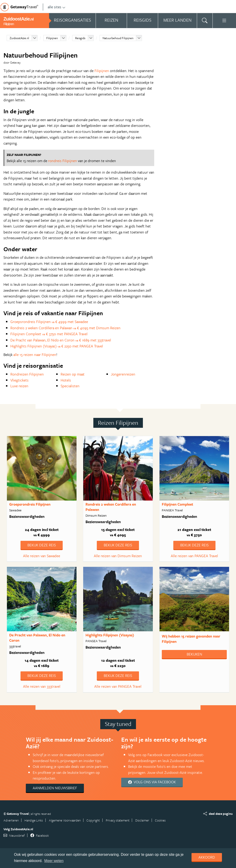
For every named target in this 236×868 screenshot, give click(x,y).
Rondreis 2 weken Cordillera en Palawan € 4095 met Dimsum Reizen (65, 328)
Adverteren (11, 820)
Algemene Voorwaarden (65, 820)
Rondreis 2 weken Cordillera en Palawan (111, 507)
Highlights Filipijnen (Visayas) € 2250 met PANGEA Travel (57, 346)
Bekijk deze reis (42, 545)
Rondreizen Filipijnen (27, 374)
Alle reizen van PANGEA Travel (194, 556)
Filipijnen (52, 38)
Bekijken (194, 654)
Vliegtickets (19, 380)
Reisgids (80, 38)
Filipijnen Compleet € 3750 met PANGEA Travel (49, 334)
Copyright (93, 820)
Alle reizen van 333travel (42, 686)
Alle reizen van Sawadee (42, 556)
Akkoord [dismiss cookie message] (207, 857)
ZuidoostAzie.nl (19, 38)
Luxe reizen (19, 386)
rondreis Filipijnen (63, 161)
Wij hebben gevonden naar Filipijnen (191, 639)
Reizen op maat (73, 374)
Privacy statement (118, 820)
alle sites (57, 7)
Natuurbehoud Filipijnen (118, 38)
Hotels (66, 380)
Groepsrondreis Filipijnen (30, 504)
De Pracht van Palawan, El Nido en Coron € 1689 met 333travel (61, 340)
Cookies (160, 820)
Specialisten (70, 386)
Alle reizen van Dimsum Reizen (118, 556)
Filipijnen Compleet (177, 504)
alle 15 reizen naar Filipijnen (35, 355)
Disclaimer (142, 820)
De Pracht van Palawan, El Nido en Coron (37, 638)
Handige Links (34, 820)
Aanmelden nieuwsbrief (55, 788)
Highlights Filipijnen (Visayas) (110, 635)
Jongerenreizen (123, 374)
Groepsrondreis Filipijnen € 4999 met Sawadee (49, 322)
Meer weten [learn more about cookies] (54, 861)
